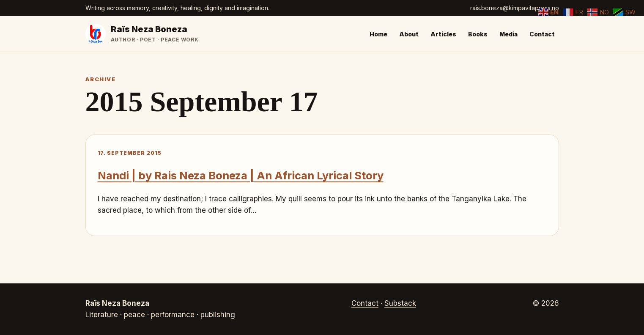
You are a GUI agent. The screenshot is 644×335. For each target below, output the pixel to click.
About (409, 34)
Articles (443, 34)
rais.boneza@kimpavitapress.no (515, 8)
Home (378, 34)
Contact (542, 34)
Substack (400, 303)
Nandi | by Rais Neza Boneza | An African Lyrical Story (241, 175)
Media (508, 34)
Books (478, 34)
